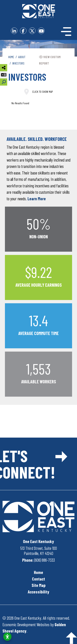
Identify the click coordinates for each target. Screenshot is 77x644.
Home (38, 572)
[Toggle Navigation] (65, 32)
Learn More (37, 199)
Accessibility (38, 592)
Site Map (39, 585)
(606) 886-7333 (45, 560)
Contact (38, 579)
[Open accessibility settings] (7, 637)
